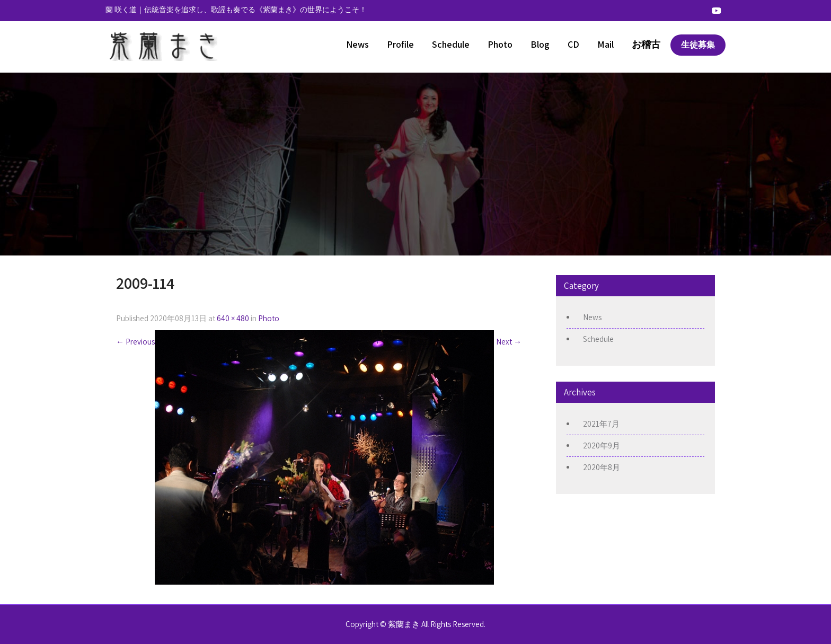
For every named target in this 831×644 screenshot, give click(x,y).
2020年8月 (602, 467)
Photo (500, 44)
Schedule (451, 44)
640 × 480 (233, 318)
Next (509, 342)
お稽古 (646, 44)
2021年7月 (601, 424)
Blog (540, 44)
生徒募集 (698, 45)
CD (573, 44)
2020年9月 (602, 445)
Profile (400, 44)
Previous (135, 342)
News (357, 44)
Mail (605, 44)
